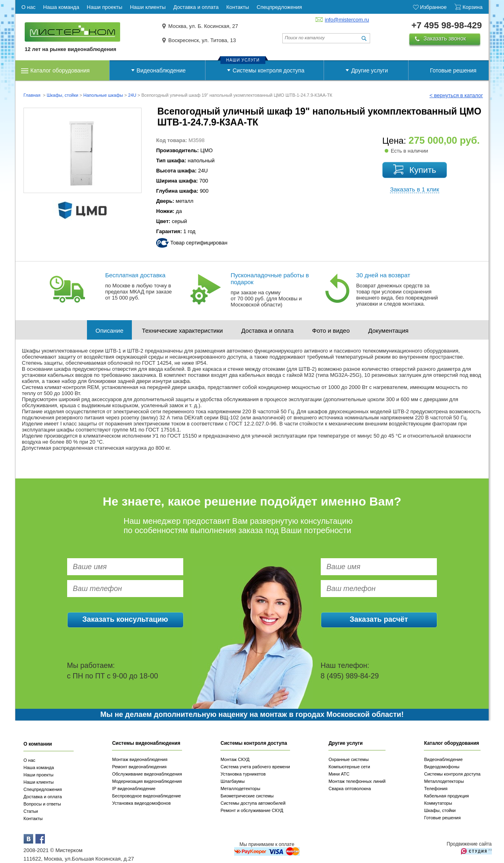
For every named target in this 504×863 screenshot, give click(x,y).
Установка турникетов (243, 774)
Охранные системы (348, 759)
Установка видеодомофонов (141, 803)
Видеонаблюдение (161, 70)
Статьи (31, 811)
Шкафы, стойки (62, 95)
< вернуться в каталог (456, 95)
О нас (29, 760)
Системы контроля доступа (269, 70)
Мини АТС (339, 774)
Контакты (33, 818)
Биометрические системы (247, 796)
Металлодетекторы (240, 789)
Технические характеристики (182, 331)
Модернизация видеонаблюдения (147, 781)
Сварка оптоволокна (350, 789)
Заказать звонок (445, 38)
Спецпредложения (43, 789)
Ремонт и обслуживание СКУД (252, 810)
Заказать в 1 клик (414, 189)
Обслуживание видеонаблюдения (147, 774)
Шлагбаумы (233, 781)
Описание (109, 331)
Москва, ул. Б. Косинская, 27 (203, 26)
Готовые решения (453, 70)
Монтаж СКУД (235, 759)
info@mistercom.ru (347, 20)
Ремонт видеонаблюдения (139, 767)
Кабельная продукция (446, 796)
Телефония (436, 789)
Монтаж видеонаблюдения (140, 759)
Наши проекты (38, 775)
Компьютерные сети (349, 767)
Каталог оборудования (60, 70)
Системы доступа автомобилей (253, 803)
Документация (388, 331)
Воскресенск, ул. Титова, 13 (202, 40)
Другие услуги (370, 70)
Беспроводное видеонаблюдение (146, 796)
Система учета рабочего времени (255, 767)
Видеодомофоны (442, 767)
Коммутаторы (438, 803)
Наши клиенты (39, 782)
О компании (38, 744)
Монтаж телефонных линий (357, 781)
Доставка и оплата (268, 331)
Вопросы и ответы (42, 804)
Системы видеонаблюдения (146, 743)
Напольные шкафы (103, 95)
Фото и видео (331, 331)
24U (132, 95)
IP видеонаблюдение (134, 789)
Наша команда (39, 767)
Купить (423, 170)
